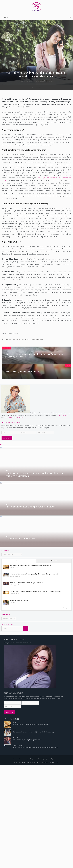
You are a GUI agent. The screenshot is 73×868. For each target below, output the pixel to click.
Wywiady (45, 862)
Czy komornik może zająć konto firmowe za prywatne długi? (31, 659)
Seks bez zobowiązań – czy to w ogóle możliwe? (27, 676)
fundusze (8, 339)
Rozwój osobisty (17, 848)
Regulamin (45, 865)
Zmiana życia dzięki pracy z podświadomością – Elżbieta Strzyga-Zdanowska (36, 685)
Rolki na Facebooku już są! (19, 694)
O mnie (15, 862)
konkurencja (16, 339)
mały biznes (25, 339)
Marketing (38, 862)
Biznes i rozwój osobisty (26, 862)
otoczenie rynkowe (37, 339)
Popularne (19, 654)
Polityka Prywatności (35, 865)
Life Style (15, 841)
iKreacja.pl (56, 865)
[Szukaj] (26, 722)
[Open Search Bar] (70, 17)
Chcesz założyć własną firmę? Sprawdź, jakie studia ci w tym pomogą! (34, 667)
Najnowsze (54, 654)
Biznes (50, 81)
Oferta (58, 862)
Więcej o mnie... (45, 388)
